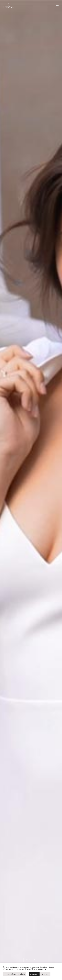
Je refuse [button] (45, 974)
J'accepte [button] (34, 974)
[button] (57, 6)
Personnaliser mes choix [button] (15, 974)
